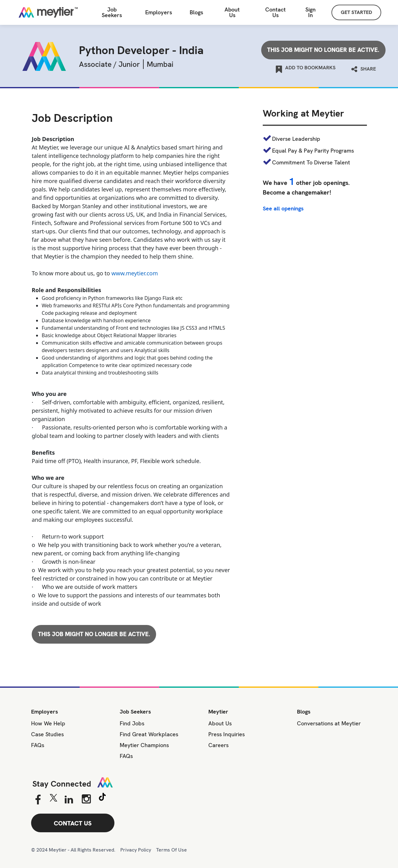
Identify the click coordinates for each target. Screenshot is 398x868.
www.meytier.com (134, 273)
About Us (232, 12)
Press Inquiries (227, 734)
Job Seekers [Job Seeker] (112, 12)
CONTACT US (73, 823)
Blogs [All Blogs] (196, 12)
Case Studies (47, 734)
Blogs (304, 712)
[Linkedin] (69, 800)
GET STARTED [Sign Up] (356, 12)
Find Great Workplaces (149, 734)
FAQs (38, 745)
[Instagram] (86, 799)
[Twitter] (53, 799)
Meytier (218, 712)
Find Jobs (132, 723)
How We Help (48, 723)
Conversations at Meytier (329, 723)
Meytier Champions (144, 745)
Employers (159, 12)
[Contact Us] (276, 13)
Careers (218, 745)
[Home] (48, 12)
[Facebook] (38, 800)
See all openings (283, 209)
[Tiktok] (102, 798)
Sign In (310, 12)
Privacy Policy (136, 850)
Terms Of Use (171, 850)
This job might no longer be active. (323, 50)
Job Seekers (135, 712)
